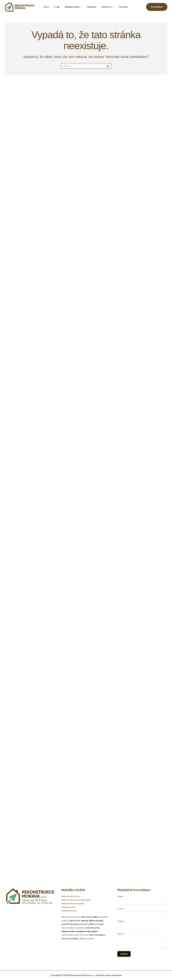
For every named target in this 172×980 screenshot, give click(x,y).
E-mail (120, 909)
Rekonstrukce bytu (71, 896)
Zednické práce (69, 911)
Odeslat (124, 954)
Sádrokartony (68, 907)
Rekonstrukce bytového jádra (76, 900)
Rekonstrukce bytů (71, 917)
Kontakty (122, 7)
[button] (81, 7)
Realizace (91, 7)
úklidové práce (87, 938)
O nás (58, 7)
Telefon (121, 921)
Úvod (48, 7)
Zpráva (120, 934)
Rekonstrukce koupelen (73, 903)
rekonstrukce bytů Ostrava (75, 935)
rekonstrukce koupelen (73, 928)
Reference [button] (107, 7)
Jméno (120, 896)
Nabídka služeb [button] (74, 7)
